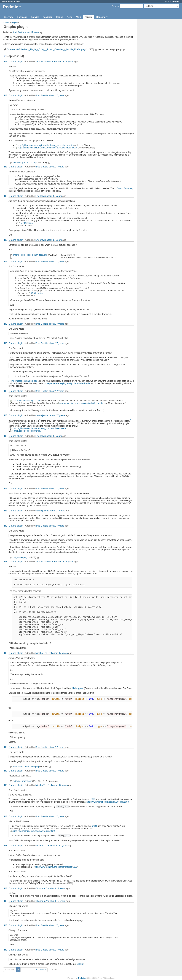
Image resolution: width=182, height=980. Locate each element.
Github (80, 964)
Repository (102, 17)
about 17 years (32, 32)
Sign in (168, 1)
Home (5, 1)
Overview (8, 17)
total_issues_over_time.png (26, 767)
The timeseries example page (25, 381)
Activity (35, 17)
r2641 (93, 799)
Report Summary (125, 188)
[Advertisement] (155, 75)
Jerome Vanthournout (46, 61)
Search (115, 6)
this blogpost (77, 688)
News (70, 17)
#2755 (70, 883)
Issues (60, 17)
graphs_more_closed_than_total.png (30, 255)
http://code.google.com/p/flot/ (27, 431)
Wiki (78, 17)
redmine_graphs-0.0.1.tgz (25, 163)
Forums (89, 17)
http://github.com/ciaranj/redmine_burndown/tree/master (40, 428)
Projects (12, 1)
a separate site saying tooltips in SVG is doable (68, 383)
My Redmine (27, 223)
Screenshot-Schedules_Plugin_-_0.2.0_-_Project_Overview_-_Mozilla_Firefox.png (46, 49)
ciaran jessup (42, 415)
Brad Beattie (18, 32)
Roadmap (48, 17)
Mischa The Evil (44, 653)
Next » (43, 970)
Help (18, 1)
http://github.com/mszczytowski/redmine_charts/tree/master (46, 145)
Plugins (15, 23)
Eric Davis (41, 196)
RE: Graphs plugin (14, 61)
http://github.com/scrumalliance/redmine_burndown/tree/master (48, 148)
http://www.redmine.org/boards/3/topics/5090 (108, 802)
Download (22, 17)
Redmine (82, 978)
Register (175, 1)
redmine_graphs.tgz (22, 781)
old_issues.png (20, 557)
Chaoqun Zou (42, 888)
